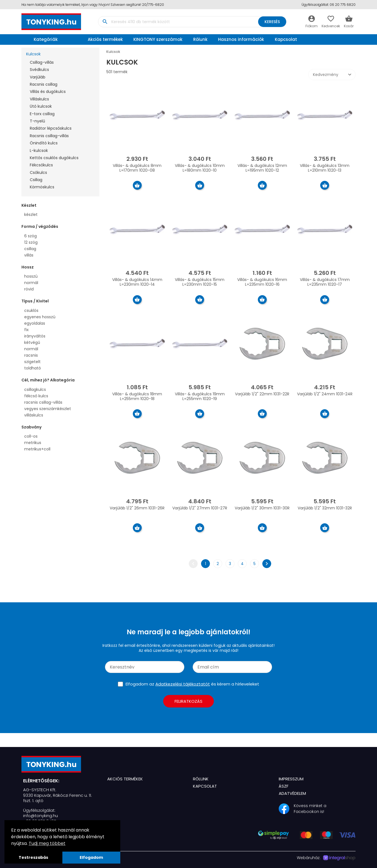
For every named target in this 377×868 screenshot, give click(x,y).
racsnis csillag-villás (43, 402)
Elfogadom (91, 857)
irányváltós (35, 336)
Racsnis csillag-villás (49, 136)
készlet (31, 214)
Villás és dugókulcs (48, 92)
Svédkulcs (39, 70)
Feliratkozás (188, 701)
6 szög (30, 236)
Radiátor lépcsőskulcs (51, 128)
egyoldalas (35, 323)
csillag (30, 249)
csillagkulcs (35, 389)
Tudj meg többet (47, 843)
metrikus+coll (37, 449)
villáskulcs (34, 415)
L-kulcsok (39, 151)
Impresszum (291, 779)
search (105, 22)
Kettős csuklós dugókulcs (54, 158)
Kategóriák (41, 39)
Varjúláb (38, 77)
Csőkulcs (38, 172)
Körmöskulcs (42, 187)
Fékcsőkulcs (41, 165)
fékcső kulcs (36, 396)
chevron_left (193, 564)
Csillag (36, 180)
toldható (33, 368)
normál (31, 283)
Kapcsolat (286, 39)
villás (29, 255)
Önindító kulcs (44, 143)
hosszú (31, 276)
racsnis (31, 355)
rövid (29, 289)
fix (26, 330)
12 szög (31, 242)
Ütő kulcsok (41, 106)
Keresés (272, 22)
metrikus (33, 443)
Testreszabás (33, 857)
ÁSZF (284, 786)
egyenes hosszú (40, 317)
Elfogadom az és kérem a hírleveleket (192, 684)
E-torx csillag (42, 114)
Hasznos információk (241, 39)
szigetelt (32, 362)
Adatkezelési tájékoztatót (183, 684)
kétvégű (32, 342)
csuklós (31, 310)
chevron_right (267, 564)
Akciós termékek (105, 39)
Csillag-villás (42, 62)
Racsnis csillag (44, 84)
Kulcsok (33, 54)
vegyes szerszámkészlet (48, 409)
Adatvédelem (292, 793)
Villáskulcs (39, 99)
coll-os (31, 436)
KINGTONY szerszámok (158, 39)
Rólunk (200, 39)
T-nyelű (37, 121)
